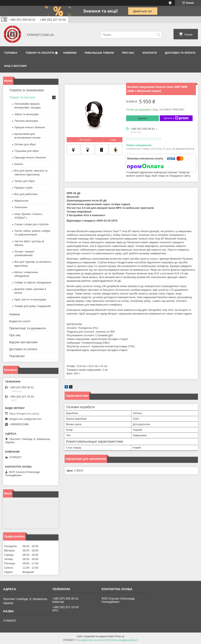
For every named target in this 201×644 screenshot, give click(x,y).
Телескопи (21, 207)
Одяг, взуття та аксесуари (30, 299)
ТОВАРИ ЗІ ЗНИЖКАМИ (27, 90)
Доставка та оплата (180, 53)
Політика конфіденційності (123, 640)
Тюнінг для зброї (25, 181)
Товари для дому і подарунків (33, 306)
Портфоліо (17, 356)
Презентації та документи (27, 328)
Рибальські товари (99, 53)
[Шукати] (158, 35)
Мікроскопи (21, 201)
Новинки (70, 53)
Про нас (128, 53)
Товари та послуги (40, 53)
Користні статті (20, 321)
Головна (11, 53)
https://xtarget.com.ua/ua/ (24, 414)
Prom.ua (120, 636)
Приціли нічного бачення (30, 127)
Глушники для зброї (27, 151)
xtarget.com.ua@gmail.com (25, 419)
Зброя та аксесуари (26, 114)
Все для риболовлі (26, 194)
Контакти (150, 53)
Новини (15, 314)
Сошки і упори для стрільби (31, 224)
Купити (143, 118)
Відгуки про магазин (23, 342)
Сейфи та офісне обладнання (33, 282)
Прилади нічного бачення (30, 157)
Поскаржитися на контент (91, 640)
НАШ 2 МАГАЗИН (15, 66)
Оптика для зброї (25, 144)
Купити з (176, 118)
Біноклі (19, 164)
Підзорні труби (23, 188)
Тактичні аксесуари (26, 121)
